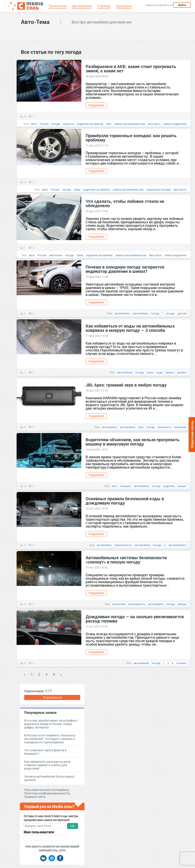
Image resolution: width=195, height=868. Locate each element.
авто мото (154, 124)
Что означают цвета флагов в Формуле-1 (45, 752)
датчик (182, 313)
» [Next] (61, 674)
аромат (182, 372)
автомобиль (122, 313)
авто (34, 124)
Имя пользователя (39, 832)
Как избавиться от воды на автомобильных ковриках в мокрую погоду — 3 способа (130, 328)
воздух (171, 313)
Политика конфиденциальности (47, 793)
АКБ (109, 124)
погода (56, 124)
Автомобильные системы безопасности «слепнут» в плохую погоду (126, 560)
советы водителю (175, 255)
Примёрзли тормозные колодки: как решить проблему (131, 138)
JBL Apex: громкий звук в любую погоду (126, 385)
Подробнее (96, 105)
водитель (169, 486)
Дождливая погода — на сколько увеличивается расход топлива (135, 619)
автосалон (56, 255)
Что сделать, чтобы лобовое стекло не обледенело (125, 203)
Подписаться (52, 697)
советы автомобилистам (130, 124)
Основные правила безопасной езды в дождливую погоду (125, 501)
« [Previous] (25, 674)
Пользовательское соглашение (46, 790)
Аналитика (119, 604)
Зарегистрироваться (159, 5)
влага (150, 372)
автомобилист (177, 545)
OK (72, 826)
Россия (44, 124)
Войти (182, 5)
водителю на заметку (90, 124)
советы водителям (175, 124)
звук (141, 427)
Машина (126, 486)
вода (160, 372)
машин (182, 486)
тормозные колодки (159, 189)
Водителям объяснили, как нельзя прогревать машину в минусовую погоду (133, 442)
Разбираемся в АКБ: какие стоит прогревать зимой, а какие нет (131, 68)
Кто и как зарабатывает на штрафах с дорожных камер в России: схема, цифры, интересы (51, 724)
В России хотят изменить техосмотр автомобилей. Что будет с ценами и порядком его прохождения (50, 739)
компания (180, 427)
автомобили (140, 313)
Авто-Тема (35, 22)
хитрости (68, 124)
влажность (164, 427)
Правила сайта (35, 797)
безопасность (123, 545)
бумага (170, 372)
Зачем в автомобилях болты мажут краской (50, 778)
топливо (181, 663)
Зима (77, 189)
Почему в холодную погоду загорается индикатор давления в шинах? (125, 269)
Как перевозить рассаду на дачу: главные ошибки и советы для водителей (48, 765)
